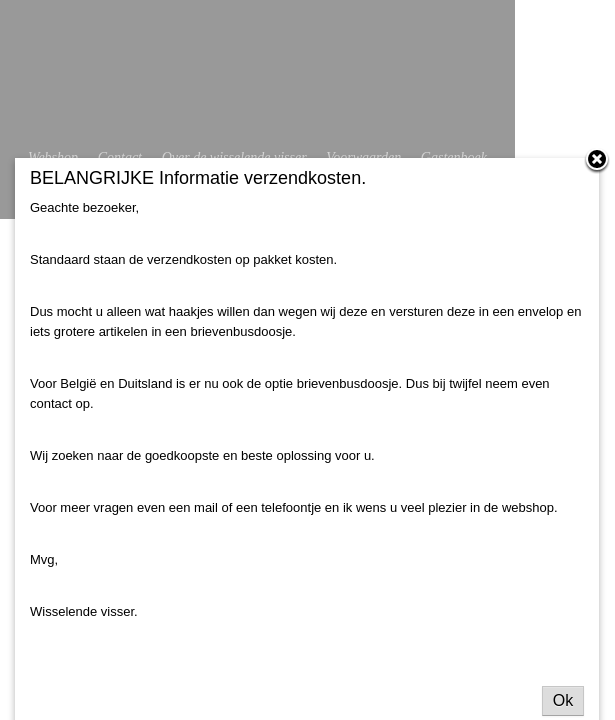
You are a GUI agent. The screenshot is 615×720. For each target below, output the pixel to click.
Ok (563, 700)
